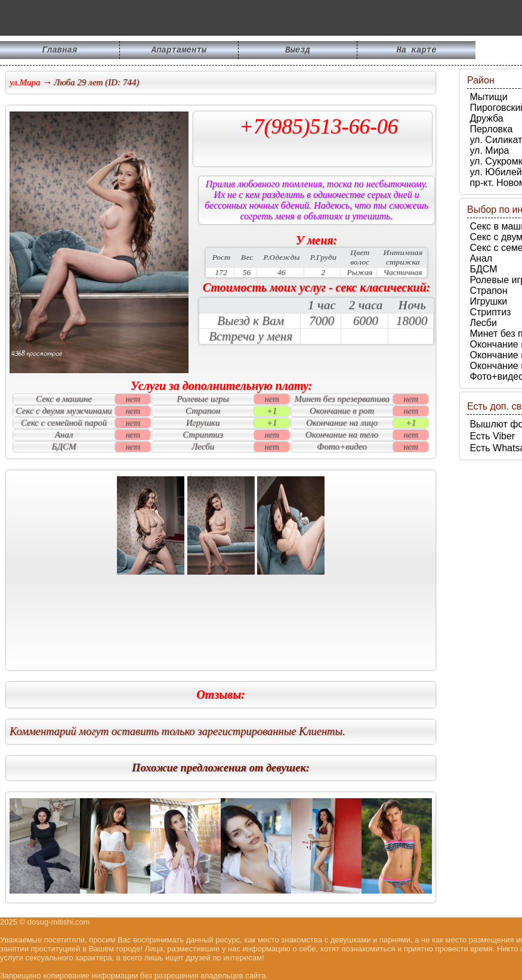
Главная (60, 51)
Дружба (485, 118)
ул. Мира (488, 151)
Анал (480, 258)
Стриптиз (489, 312)
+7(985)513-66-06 (319, 126)
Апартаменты (179, 51)
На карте (416, 51)
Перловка (490, 129)
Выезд (298, 51)
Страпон (487, 291)
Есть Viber (491, 436)
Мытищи (487, 97)
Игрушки (487, 301)
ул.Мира (25, 82)
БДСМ (482, 269)
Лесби (482, 323)
